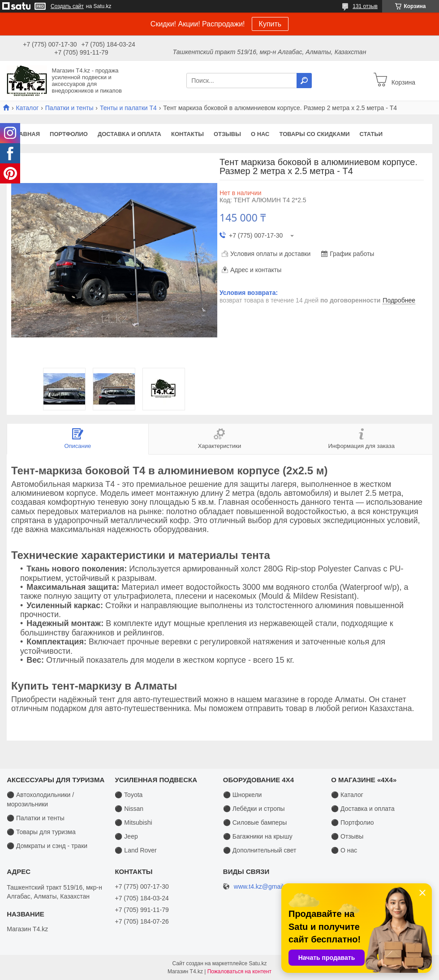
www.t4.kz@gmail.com (265, 887)
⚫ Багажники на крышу (258, 836)
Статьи (371, 134)
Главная (26, 134)
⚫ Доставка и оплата (363, 809)
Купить (270, 24)
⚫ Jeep (126, 836)
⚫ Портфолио (352, 822)
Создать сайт (67, 6)
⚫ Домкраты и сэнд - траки (47, 846)
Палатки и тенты (69, 108)
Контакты (187, 134)
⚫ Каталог (347, 795)
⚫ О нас (344, 850)
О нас (260, 134)
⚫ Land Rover (136, 850)
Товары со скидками (315, 134)
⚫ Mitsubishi (133, 822)
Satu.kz (258, 963)
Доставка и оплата (129, 134)
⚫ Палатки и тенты (36, 818)
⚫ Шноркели (243, 795)
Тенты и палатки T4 (128, 108)
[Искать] (304, 81)
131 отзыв (365, 6)
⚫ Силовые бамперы (255, 822)
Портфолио (69, 134)
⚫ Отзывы (347, 836)
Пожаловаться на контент (239, 971)
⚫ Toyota (129, 795)
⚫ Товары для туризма (41, 832)
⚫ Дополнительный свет (260, 850)
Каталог (27, 108)
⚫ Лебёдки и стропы (254, 809)
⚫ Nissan (129, 809)
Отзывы (227, 134)
